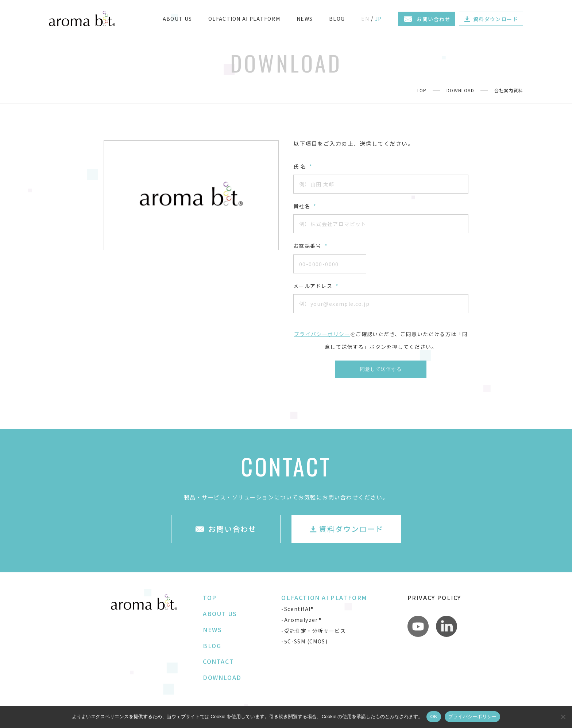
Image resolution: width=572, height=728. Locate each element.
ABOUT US (177, 19)
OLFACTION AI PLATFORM (244, 19)
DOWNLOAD (460, 90)
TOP (422, 90)
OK (434, 717)
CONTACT (218, 661)
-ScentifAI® (297, 609)
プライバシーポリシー (322, 334)
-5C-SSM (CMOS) (304, 641)
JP (378, 19)
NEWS (305, 19)
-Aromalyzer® (302, 620)
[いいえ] (563, 717)
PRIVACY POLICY (434, 597)
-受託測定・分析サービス (314, 631)
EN (365, 19)
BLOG (337, 19)
